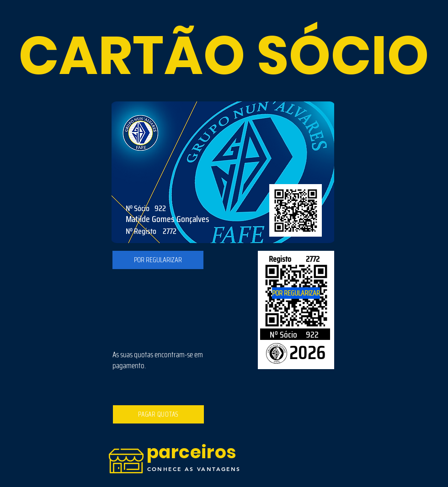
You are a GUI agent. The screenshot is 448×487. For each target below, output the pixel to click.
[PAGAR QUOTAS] (158, 414)
